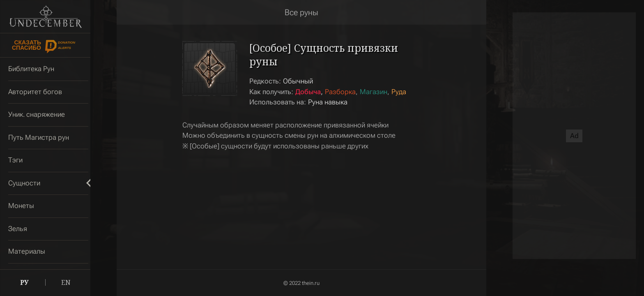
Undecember (45, 16)
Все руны (301, 12)
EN (66, 282)
